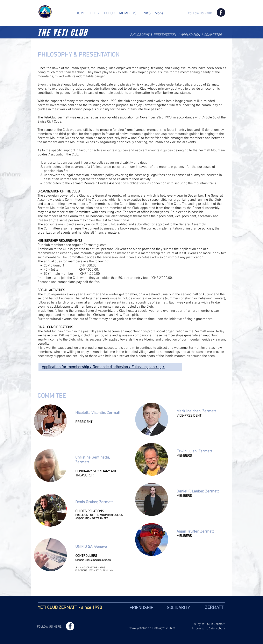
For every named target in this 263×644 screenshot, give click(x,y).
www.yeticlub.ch (140, 628)
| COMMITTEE (212, 35)
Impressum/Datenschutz (208, 629)
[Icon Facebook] (221, 12)
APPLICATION (191, 35)
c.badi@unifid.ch (101, 560)
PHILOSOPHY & (142, 35)
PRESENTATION (165, 35)
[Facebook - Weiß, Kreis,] (70, 626)
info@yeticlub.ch (165, 628)
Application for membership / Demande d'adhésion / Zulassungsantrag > (103, 367)
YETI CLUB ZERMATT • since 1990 (70, 608)
